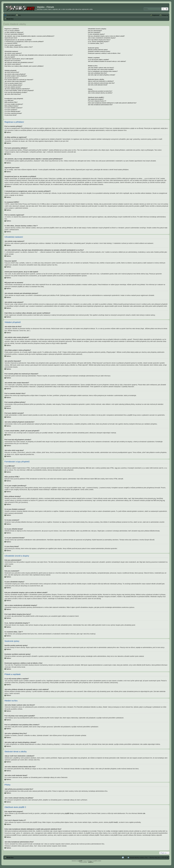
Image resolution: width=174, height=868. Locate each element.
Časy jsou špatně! (10, 57)
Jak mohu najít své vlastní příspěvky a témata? (102, 75)
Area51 (116, 822)
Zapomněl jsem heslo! (11, 38)
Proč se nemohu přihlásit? (12, 31)
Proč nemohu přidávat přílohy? (13, 85)
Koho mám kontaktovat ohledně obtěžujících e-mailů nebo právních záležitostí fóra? (112, 103)
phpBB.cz (91, 862)
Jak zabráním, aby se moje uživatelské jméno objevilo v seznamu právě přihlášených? (29, 36)
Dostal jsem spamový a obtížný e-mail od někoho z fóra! (104, 53)
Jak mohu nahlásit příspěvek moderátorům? (17, 89)
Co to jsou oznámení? (11, 110)
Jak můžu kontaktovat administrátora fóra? (100, 105)
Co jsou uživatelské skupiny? (96, 34)
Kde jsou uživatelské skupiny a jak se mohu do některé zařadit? (106, 36)
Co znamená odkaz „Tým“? (96, 43)
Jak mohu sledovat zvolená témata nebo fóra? (101, 83)
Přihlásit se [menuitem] (165, 15)
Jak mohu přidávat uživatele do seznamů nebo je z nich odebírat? (107, 61)
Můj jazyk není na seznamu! (13, 61)
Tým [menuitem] (125, 858)
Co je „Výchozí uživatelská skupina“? (99, 42)
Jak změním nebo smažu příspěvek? (15, 74)
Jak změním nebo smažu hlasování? (15, 81)
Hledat (163, 9)
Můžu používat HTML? (11, 102)
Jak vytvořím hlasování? (12, 78)
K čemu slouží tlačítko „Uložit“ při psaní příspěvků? (19, 91)
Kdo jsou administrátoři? (95, 31)
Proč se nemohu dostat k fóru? (13, 83)
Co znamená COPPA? (11, 43)
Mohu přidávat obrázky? (11, 106)
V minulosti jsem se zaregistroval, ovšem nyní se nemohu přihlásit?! (24, 42)
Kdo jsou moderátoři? (94, 32)
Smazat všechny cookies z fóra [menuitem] (139, 858)
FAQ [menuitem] (19, 15)
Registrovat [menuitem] (156, 15)
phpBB (80, 861)
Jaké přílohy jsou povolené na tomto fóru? (100, 91)
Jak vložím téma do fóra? (12, 72)
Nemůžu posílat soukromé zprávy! (98, 50)
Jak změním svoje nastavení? (13, 53)
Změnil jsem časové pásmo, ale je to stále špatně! (19, 59)
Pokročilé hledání (167, 9)
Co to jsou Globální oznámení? (13, 108)
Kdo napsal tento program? (96, 99)
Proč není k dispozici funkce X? (97, 101)
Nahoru (9, 132)
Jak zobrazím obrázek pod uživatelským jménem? (19, 62)
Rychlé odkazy (11, 15)
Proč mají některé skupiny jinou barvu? (99, 40)
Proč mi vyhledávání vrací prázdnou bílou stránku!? (103, 71)
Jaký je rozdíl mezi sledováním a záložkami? (101, 81)
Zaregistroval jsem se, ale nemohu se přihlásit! (18, 40)
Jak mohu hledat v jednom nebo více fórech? (101, 68)
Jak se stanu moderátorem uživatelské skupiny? (102, 38)
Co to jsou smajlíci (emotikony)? (14, 104)
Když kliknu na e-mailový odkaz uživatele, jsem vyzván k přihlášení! (24, 66)
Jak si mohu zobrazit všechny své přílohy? (100, 93)
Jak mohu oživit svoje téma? (13, 94)
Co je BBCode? (9, 100)
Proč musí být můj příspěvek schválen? (16, 92)
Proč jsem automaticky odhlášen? (14, 34)
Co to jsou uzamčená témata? (13, 113)
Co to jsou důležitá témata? (12, 111)
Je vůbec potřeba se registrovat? (14, 32)
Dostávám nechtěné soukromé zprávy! (99, 51)
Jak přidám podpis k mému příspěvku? (16, 76)
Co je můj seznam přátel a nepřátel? (99, 60)
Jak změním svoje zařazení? (13, 64)
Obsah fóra (10, 858)
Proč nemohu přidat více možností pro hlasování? (19, 80)
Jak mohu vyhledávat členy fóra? (97, 73)
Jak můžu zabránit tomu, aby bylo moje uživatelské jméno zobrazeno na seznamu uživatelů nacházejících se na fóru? (39, 55)
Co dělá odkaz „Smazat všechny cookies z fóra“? (19, 47)
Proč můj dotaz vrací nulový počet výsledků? (101, 69)
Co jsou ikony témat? (11, 115)
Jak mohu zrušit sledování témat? (98, 85)
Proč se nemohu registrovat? (13, 45)
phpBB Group (69, 813)
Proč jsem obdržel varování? (13, 87)
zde (144, 813)
